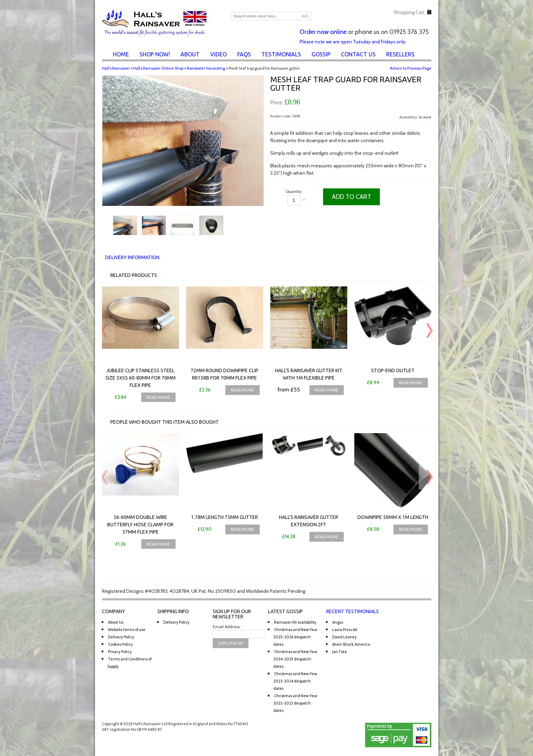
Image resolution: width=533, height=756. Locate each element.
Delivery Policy (121, 637)
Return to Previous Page (411, 68)
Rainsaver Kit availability (295, 622)
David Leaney (344, 637)
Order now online (323, 32)
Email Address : (227, 627)
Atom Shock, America (351, 644)
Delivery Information (132, 257)
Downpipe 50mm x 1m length (393, 517)
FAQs (244, 54)
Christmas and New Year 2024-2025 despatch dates (295, 659)
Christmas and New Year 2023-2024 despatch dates (295, 681)
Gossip (321, 54)
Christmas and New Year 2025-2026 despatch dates (295, 637)
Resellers (400, 54)
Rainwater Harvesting (206, 68)
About (190, 54)
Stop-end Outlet (393, 370)
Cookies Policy (120, 644)
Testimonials (281, 54)
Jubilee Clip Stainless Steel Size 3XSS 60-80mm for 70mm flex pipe (141, 378)
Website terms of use (127, 630)
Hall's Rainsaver (116, 68)
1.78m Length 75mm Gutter (224, 517)
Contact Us (358, 54)
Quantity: (294, 192)
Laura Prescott (345, 630)
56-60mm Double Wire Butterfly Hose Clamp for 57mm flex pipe (140, 525)
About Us (116, 622)
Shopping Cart (409, 12)
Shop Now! (155, 54)
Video (218, 54)
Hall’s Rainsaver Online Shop (158, 68)
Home (121, 54)
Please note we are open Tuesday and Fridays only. (353, 42)
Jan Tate (340, 652)
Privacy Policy (120, 652)
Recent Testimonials (353, 611)
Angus (338, 622)
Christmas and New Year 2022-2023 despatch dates (295, 703)
